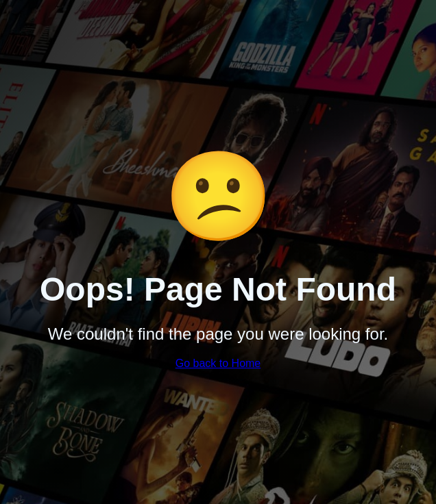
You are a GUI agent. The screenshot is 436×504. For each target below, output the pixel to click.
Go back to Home (218, 363)
